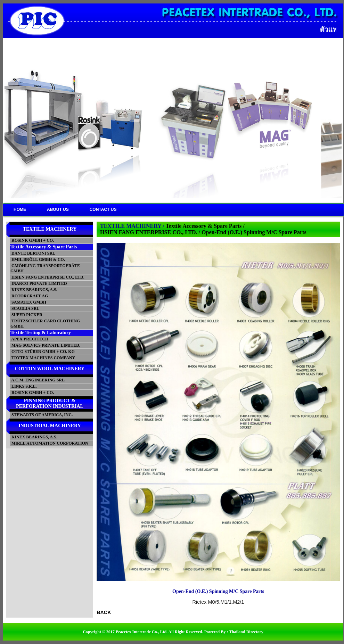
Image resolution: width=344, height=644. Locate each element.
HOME (20, 209)
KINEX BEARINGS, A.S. (34, 290)
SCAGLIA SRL (25, 308)
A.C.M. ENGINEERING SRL (38, 380)
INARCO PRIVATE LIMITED (39, 283)
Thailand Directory (246, 632)
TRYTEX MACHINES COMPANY (43, 358)
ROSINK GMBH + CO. (32, 240)
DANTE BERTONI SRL (33, 253)
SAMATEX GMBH (28, 302)
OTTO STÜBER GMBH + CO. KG (43, 352)
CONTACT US (103, 209)
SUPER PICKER (26, 315)
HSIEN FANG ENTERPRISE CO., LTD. (47, 277)
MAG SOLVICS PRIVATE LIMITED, (45, 345)
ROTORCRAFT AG (29, 296)
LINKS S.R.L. (24, 386)
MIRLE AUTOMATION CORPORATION (49, 443)
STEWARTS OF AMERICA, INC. (42, 415)
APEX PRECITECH (29, 339)
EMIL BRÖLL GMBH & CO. (38, 259)
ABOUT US (58, 209)
